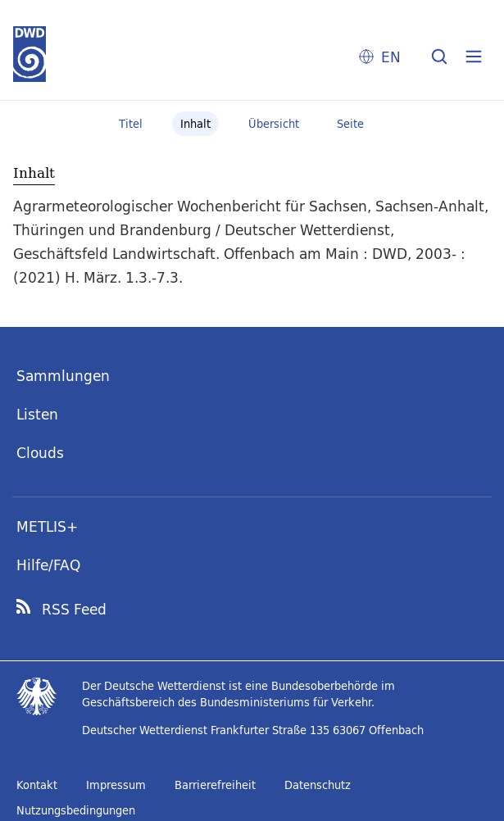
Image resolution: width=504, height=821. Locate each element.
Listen (37, 414)
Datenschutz (318, 785)
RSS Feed (74, 610)
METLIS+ (47, 526)
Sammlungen (63, 376)
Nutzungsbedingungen (76, 810)
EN (391, 57)
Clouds (40, 453)
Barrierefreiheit (215, 785)
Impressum (116, 785)
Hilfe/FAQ (48, 565)
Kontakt (37, 785)
